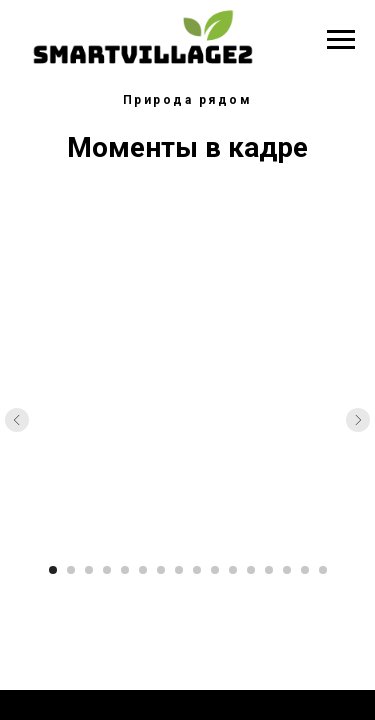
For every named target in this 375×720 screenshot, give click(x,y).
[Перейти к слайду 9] (197, 570)
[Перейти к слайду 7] (161, 570)
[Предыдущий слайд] (17, 420)
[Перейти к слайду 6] (143, 570)
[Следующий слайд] (358, 420)
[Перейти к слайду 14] (287, 570)
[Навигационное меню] (341, 40)
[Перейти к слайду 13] (269, 570)
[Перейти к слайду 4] (107, 570)
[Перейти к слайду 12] (251, 570)
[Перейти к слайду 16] (323, 570)
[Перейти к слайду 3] (89, 570)
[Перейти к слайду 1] (53, 570)
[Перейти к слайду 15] (305, 570)
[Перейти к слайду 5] (125, 570)
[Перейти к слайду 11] (233, 570)
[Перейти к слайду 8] (179, 570)
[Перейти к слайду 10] (215, 570)
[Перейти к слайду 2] (71, 570)
